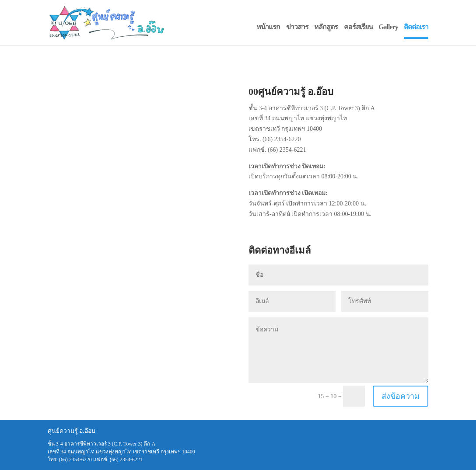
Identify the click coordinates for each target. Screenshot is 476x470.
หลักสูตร (326, 27)
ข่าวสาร (297, 27)
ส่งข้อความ (401, 396)
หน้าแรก (268, 27)
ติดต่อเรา (416, 27)
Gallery (388, 27)
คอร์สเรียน (358, 27)
